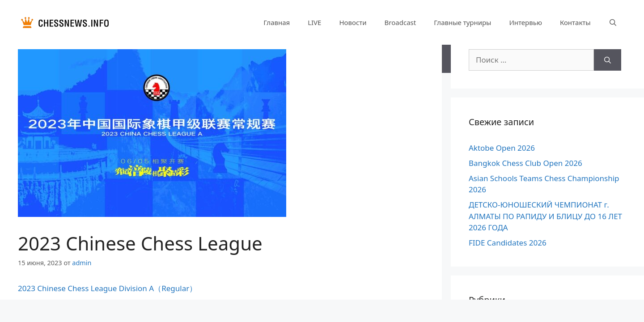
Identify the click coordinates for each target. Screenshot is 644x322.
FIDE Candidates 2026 (508, 243)
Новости (353, 22)
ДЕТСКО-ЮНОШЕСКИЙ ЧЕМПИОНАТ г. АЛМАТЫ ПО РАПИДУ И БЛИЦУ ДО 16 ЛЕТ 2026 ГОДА (545, 216)
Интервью (525, 22)
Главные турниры (462, 22)
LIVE (314, 22)
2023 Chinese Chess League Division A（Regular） (107, 288)
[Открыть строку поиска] (613, 22)
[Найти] (608, 60)
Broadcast (400, 22)
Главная (277, 22)
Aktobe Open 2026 (502, 148)
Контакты (575, 22)
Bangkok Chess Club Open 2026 (525, 163)
